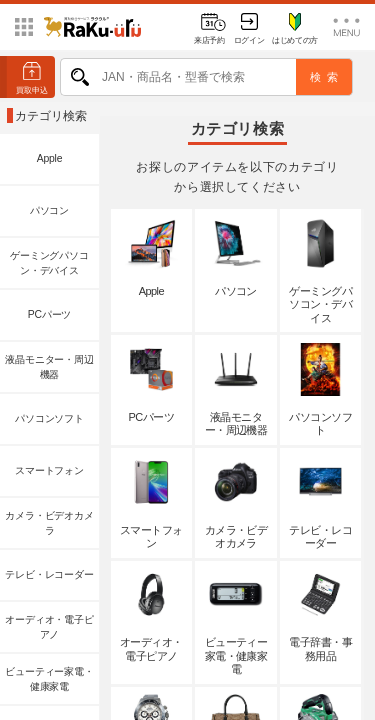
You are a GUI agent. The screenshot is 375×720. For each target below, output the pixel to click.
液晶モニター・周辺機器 (49, 367)
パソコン (49, 210)
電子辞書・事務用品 (320, 615)
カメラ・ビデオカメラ (49, 523)
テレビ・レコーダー (49, 574)
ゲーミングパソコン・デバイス (49, 263)
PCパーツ (49, 314)
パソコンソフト (49, 418)
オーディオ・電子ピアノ (49, 627)
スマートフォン (49, 470)
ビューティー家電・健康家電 (49, 679)
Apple (50, 158)
